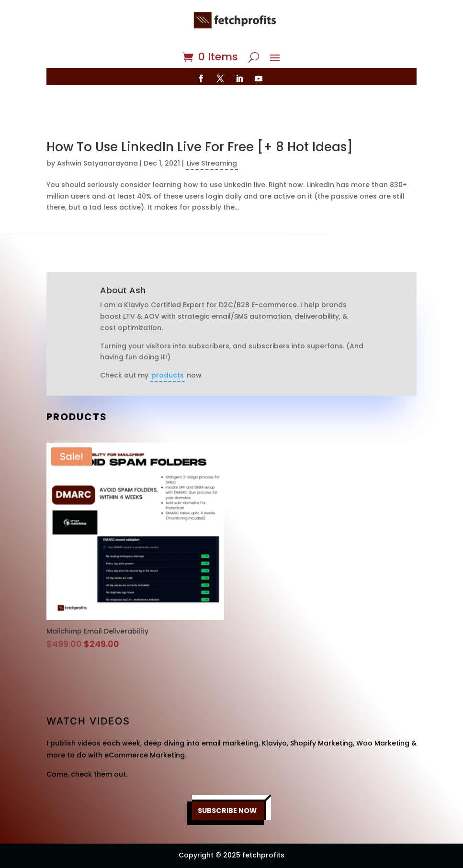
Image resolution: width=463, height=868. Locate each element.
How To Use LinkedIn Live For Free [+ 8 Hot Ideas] (200, 119)
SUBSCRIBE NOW (227, 783)
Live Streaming (212, 135)
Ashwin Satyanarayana (97, 135)
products (168, 347)
